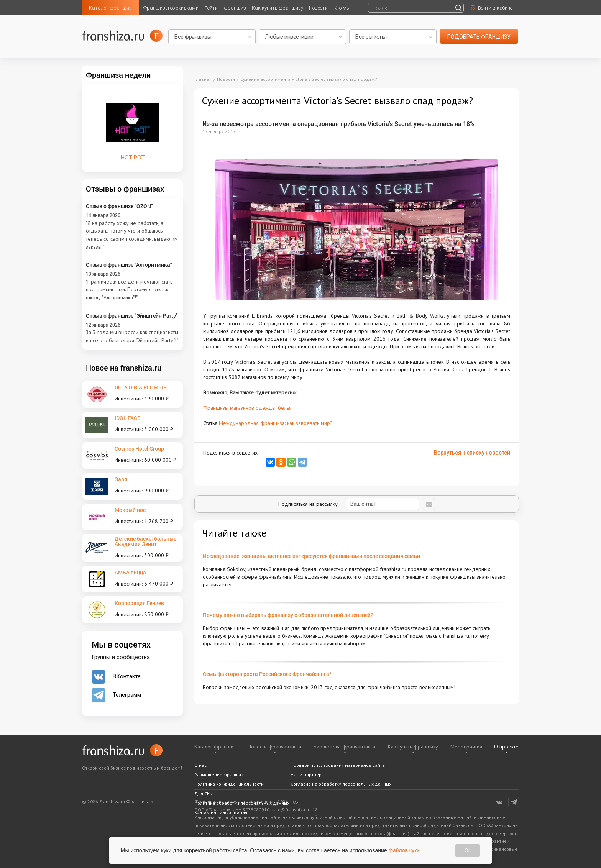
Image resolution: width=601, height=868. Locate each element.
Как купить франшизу (278, 8)
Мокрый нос (130, 510)
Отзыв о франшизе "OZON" (119, 206)
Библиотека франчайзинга (344, 747)
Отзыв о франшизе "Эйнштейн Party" (132, 316)
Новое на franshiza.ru (124, 368)
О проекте (506, 747)
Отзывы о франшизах (125, 189)
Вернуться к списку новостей (472, 453)
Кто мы (342, 8)
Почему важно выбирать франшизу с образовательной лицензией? (288, 615)
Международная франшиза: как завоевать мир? (276, 423)
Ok (468, 850)
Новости (318, 8)
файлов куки (404, 850)
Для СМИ (204, 793)
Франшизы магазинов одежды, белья (247, 408)
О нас (200, 765)
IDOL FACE (127, 418)
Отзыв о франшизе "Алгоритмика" (129, 265)
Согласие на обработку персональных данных (341, 784)
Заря (121, 479)
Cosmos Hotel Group (139, 449)
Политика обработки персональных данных (242, 803)
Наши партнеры (308, 775)
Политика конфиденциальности (229, 784)
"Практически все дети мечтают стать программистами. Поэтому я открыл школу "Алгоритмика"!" (129, 290)
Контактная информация (221, 812)
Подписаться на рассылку (349, 504)
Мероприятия (466, 747)
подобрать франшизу (479, 37)
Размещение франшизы (220, 775)
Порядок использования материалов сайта (338, 765)
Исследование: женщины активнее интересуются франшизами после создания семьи (311, 556)
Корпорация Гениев (139, 603)
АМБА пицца (130, 572)
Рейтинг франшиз (225, 8)
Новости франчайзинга (274, 747)
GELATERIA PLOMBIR (141, 387)
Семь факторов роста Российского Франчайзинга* (267, 674)
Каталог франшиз (110, 8)
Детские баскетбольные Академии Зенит (145, 541)
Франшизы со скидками (171, 8)
